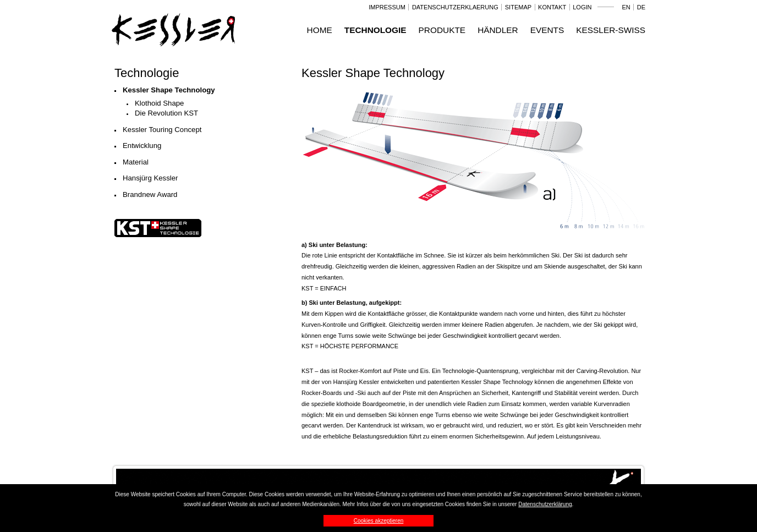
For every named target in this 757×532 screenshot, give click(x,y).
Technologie (375, 30)
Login (582, 7)
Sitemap (518, 7)
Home (320, 30)
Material (136, 162)
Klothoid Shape (159, 103)
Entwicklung (142, 146)
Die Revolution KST (166, 113)
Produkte (442, 30)
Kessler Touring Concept (162, 130)
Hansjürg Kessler (150, 178)
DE (641, 7)
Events (547, 30)
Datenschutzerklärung (545, 504)
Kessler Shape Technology (169, 90)
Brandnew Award (150, 194)
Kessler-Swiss (611, 30)
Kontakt (552, 7)
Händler (498, 30)
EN (626, 7)
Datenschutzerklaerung (455, 7)
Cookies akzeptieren (379, 521)
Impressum (387, 7)
